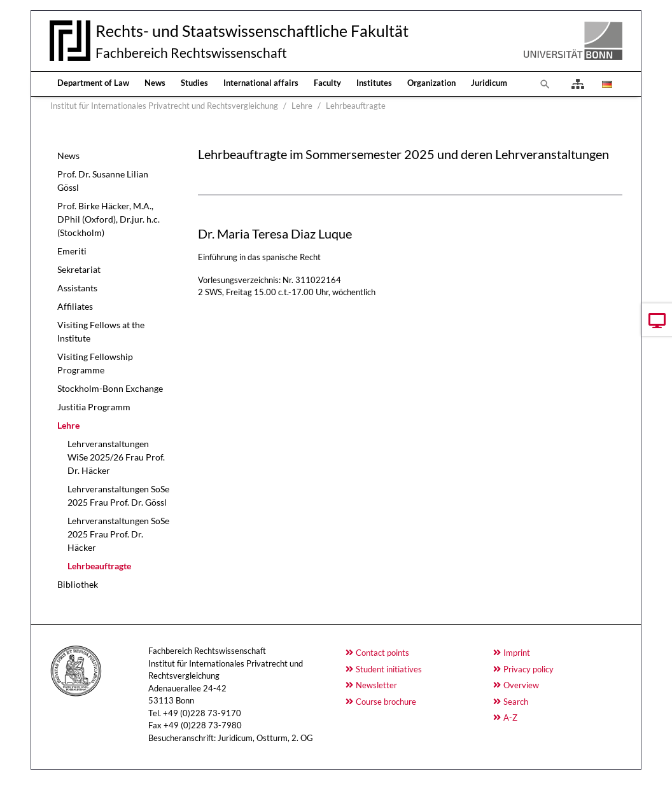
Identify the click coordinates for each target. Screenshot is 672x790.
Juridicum (489, 83)
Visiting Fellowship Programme (95, 363)
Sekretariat (79, 269)
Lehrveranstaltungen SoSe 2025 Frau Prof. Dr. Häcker (118, 534)
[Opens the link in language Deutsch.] (606, 84)
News (155, 83)
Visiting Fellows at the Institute (101, 331)
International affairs (261, 83)
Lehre (68, 425)
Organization (431, 83)
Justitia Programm (94, 407)
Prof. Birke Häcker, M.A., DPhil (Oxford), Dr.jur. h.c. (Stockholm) (108, 219)
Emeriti (72, 251)
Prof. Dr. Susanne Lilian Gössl (103, 181)
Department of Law (93, 83)
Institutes (374, 83)
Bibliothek (78, 584)
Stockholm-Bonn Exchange (110, 388)
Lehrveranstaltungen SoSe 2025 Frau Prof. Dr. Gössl (118, 495)
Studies (194, 83)
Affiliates (75, 306)
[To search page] (545, 84)
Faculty (327, 83)
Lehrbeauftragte (99, 566)
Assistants (77, 288)
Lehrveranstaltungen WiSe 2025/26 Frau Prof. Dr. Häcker (116, 457)
